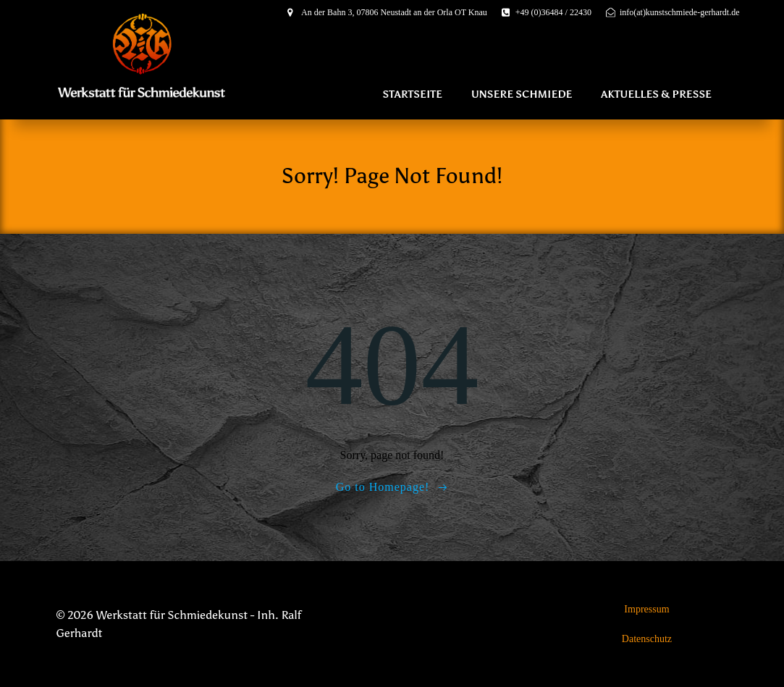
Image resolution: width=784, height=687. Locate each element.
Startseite (412, 94)
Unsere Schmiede (522, 94)
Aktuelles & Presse (656, 94)
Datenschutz (647, 639)
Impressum (646, 609)
